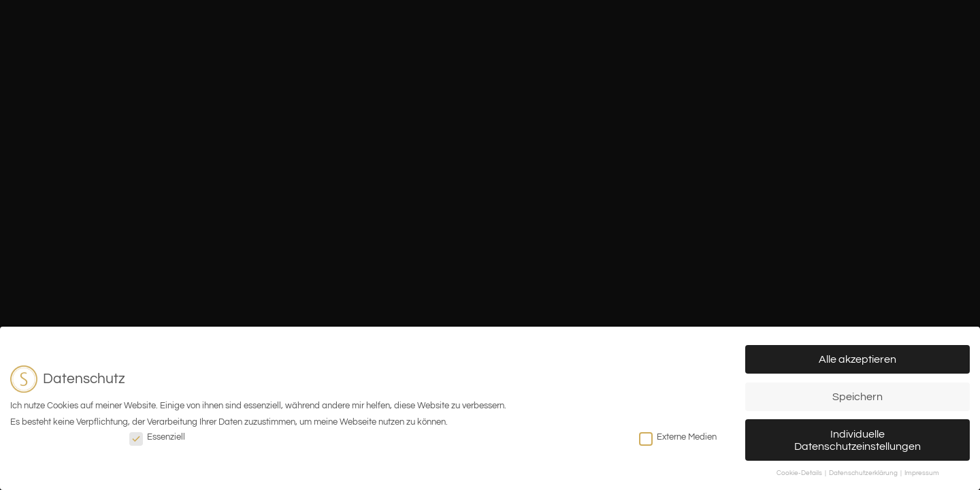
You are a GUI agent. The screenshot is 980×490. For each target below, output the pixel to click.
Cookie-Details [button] (800, 473)
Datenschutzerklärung (864, 473)
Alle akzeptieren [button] (857, 359)
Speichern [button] (857, 397)
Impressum (922, 473)
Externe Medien (678, 437)
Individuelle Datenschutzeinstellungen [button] (857, 440)
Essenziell (157, 437)
